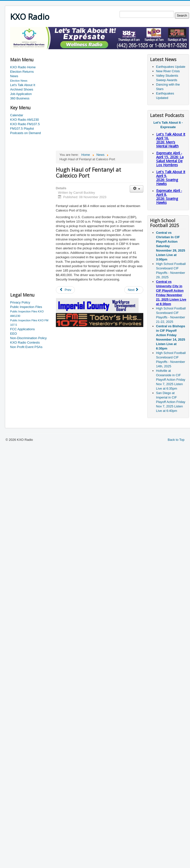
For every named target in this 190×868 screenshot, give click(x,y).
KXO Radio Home (23, 67)
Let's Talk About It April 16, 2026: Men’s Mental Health (171, 140)
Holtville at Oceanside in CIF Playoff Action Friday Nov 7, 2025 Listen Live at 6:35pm (171, 380)
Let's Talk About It (23, 85)
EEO (13, 334)
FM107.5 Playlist (22, 129)
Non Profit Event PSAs (26, 347)
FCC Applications (22, 329)
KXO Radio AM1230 (24, 120)
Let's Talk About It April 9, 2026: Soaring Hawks (171, 178)
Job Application (21, 94)
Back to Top (176, 440)
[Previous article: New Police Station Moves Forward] (65, 290)
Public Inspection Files (26, 307)
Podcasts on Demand (25, 133)
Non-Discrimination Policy (28, 338)
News (14, 76)
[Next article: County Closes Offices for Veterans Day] (134, 290)
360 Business (20, 98)
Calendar (17, 115)
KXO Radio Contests (25, 342)
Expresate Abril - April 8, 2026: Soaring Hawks (169, 197)
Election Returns (22, 72)
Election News (19, 81)
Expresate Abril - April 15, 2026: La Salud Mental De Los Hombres (170, 159)
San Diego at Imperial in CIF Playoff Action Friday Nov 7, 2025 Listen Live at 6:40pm (171, 402)
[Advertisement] (30, 214)
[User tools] (137, 189)
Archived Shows (22, 89)
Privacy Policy (20, 302)
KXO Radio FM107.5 (25, 124)
